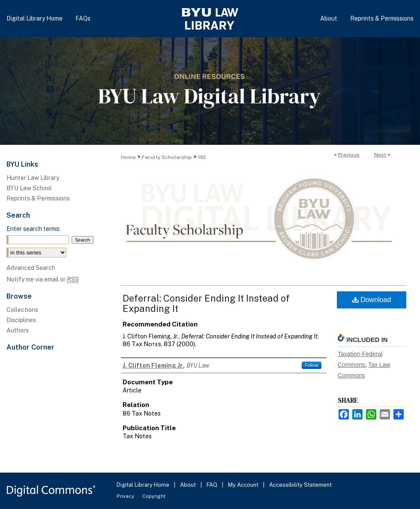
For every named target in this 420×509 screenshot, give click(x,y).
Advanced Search (31, 268)
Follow (312, 365)
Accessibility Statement (300, 485)
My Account (244, 485)
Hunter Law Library (33, 178)
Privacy (126, 496)
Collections (22, 310)
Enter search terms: (33, 229)
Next (380, 155)
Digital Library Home (144, 485)
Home (128, 157)
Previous (349, 155)
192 (202, 157)
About (189, 485)
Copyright (154, 496)
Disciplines (21, 320)
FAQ (213, 485)
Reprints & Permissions (38, 198)
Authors (18, 330)
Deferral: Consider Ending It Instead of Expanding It (206, 303)
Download (372, 300)
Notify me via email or (43, 279)
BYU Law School (29, 188)
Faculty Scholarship (167, 157)
